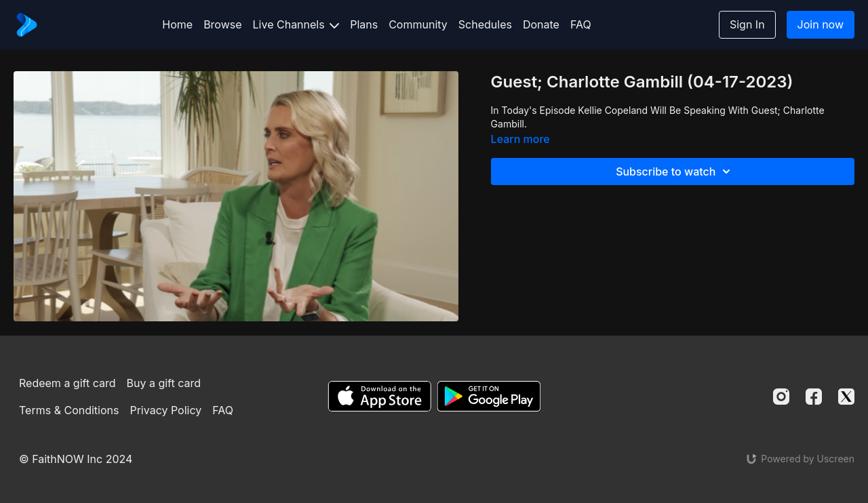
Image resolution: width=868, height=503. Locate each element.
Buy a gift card (164, 383)
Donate (541, 24)
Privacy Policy (165, 410)
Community (418, 24)
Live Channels (296, 24)
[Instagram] (781, 397)
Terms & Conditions (69, 410)
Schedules (485, 24)
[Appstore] (379, 396)
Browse (222, 24)
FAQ (581, 24)
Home (177, 24)
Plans (364, 24)
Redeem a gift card (67, 383)
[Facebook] (814, 397)
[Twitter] (846, 397)
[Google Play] (489, 396)
